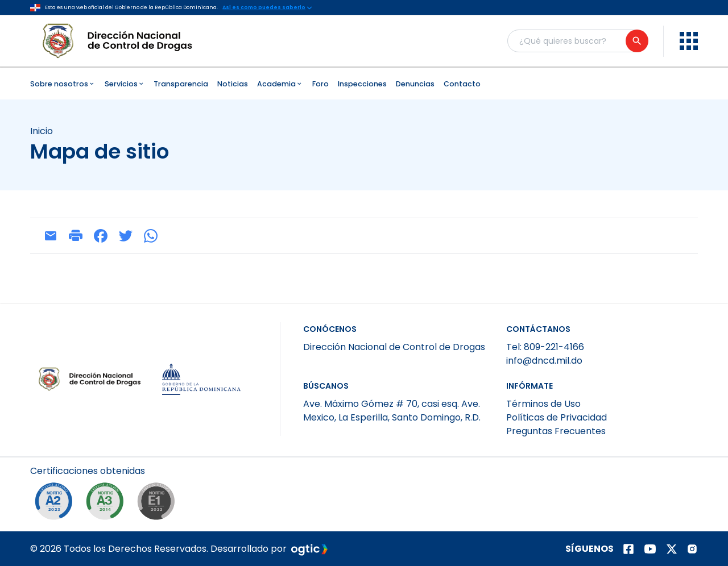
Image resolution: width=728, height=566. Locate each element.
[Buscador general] (577, 41)
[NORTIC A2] (56, 504)
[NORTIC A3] (107, 504)
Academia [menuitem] (280, 84)
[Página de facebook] (628, 549)
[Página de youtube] (650, 549)
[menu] (689, 41)
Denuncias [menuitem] (415, 84)
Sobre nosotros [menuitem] (63, 84)
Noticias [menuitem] (233, 84)
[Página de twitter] (672, 549)
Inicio (42, 131)
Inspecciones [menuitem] (362, 84)
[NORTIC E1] (159, 504)
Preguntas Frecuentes (556, 431)
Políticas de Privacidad (557, 417)
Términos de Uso (543, 404)
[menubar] (364, 84)
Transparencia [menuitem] (181, 84)
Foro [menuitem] (320, 84)
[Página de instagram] (692, 549)
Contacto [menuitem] (462, 84)
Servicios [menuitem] (125, 84)
